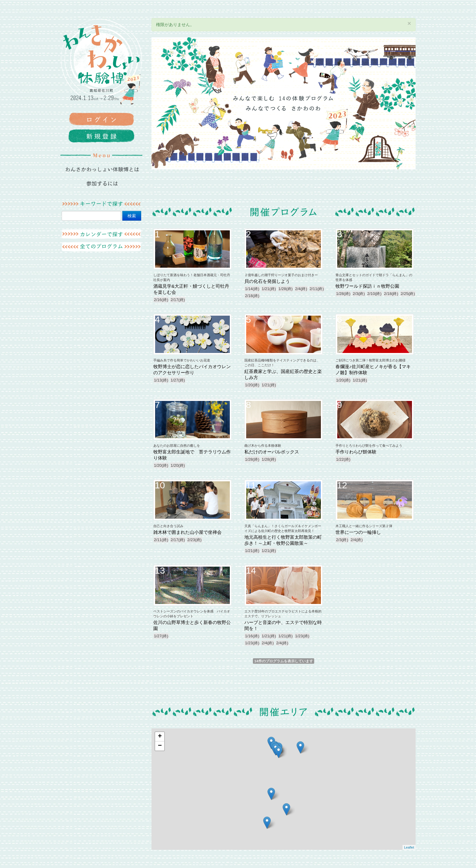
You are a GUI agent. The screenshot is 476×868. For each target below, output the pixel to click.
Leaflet (409, 847)
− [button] (160, 746)
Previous (159, 103)
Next (408, 103)
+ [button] (160, 737)
